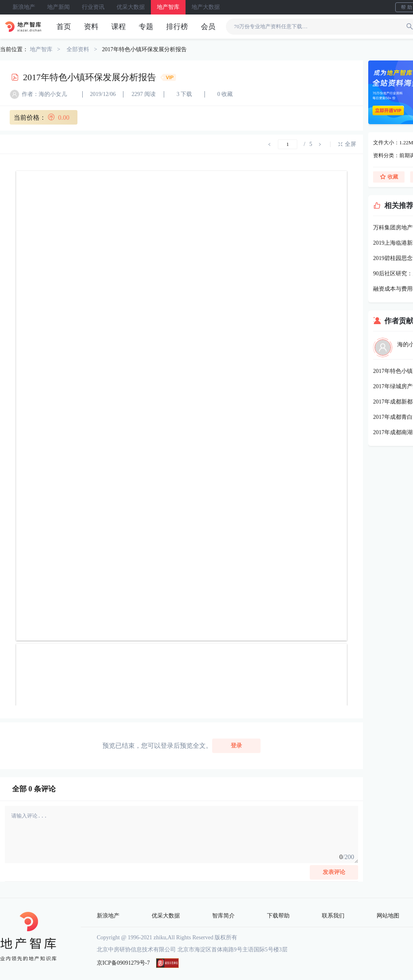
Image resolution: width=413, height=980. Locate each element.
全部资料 (78, 49)
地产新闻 (58, 7)
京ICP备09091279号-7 (123, 963)
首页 (64, 27)
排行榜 (177, 27)
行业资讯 (93, 7)
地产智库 (168, 7)
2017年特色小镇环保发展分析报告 (144, 49)
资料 (91, 27)
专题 (146, 27)
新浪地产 (24, 7)
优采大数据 (131, 7)
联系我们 (333, 916)
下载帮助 (278, 916)
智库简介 (223, 916)
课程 (119, 27)
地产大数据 (206, 7)
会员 (208, 27)
